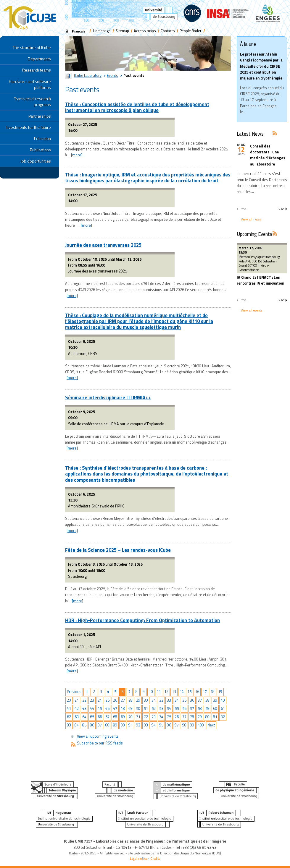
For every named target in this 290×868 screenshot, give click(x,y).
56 (184, 709)
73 (154, 717)
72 (146, 717)
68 (115, 717)
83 (69, 725)
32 (161, 700)
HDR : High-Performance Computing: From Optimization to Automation (142, 620)
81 (215, 717)
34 (177, 700)
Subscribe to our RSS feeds (100, 743)
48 (123, 709)
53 (161, 709)
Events (112, 76)
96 (169, 725)
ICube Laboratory (88, 76)
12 (166, 692)
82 (223, 717)
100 (201, 725)
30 (146, 700)
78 (192, 717)
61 (223, 709)
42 (77, 709)
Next (211, 725)
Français (79, 31)
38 (207, 700)
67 (107, 717)
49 (130, 709)
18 (212, 692)
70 (130, 717)
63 (77, 717)
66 (100, 717)
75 (169, 717)
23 (92, 700)
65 (92, 717)
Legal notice (138, 858)
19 (220, 692)
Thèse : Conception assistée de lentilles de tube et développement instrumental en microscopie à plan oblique (137, 107)
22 (84, 700)
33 (169, 700)
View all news (251, 219)
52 (154, 709)
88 (107, 725)
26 (115, 700)
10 (151, 692)
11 (159, 692)
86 (92, 725)
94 (154, 725)
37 (200, 700)
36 (192, 700)
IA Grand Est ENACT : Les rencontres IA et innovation (260, 280)
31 (154, 700)
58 (200, 709)
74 (161, 717)
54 (169, 709)
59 (207, 709)
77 (184, 717)
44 (92, 709)
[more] (77, 155)
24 (100, 700)
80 (207, 717)
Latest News (250, 134)
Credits (155, 858)
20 (69, 700)
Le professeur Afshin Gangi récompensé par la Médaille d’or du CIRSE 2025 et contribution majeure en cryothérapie (261, 66)
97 (177, 725)
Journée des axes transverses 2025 (103, 245)
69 (123, 717)
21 (77, 700)
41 (69, 709)
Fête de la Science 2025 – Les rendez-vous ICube (118, 550)
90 (123, 725)
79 (200, 717)
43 (84, 709)
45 (100, 709)
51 (146, 709)
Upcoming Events (254, 234)
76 (177, 717)
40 (223, 700)
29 (138, 700)
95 (161, 725)
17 (205, 692)
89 (115, 725)
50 (138, 709)
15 (189, 692)
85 (84, 725)
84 (77, 725)
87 (100, 725)
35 (184, 700)
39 (215, 700)
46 (107, 709)
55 (177, 709)
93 (146, 725)
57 (192, 709)
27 (123, 700)
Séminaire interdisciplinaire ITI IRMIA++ (108, 397)
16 (197, 692)
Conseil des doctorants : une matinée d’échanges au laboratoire (268, 155)
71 (138, 717)
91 (130, 725)
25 (107, 700)
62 (69, 717)
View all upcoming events (98, 736)
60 (215, 709)
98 (184, 725)
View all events (252, 310)
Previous (74, 692)
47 (115, 709)
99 (192, 725)
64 (84, 717)
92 (138, 725)
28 (130, 700)
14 (182, 692)
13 (174, 692)
